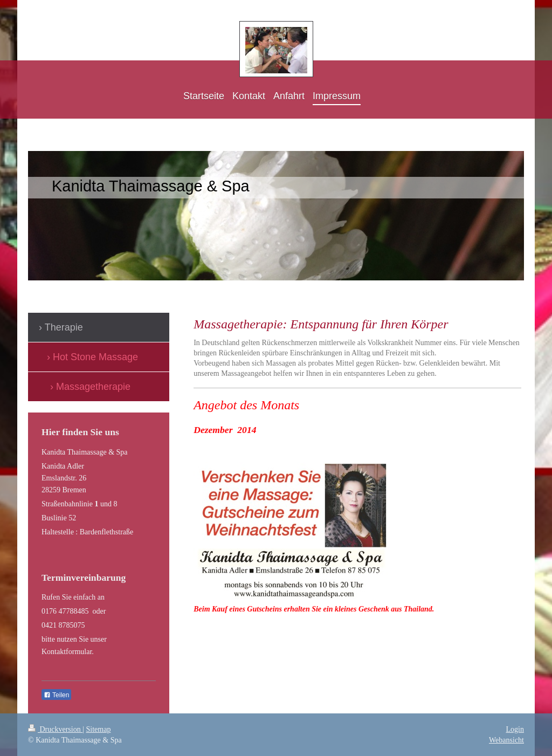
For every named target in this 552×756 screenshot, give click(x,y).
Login (515, 729)
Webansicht (506, 740)
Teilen (56, 695)
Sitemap (99, 729)
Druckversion (55, 729)
